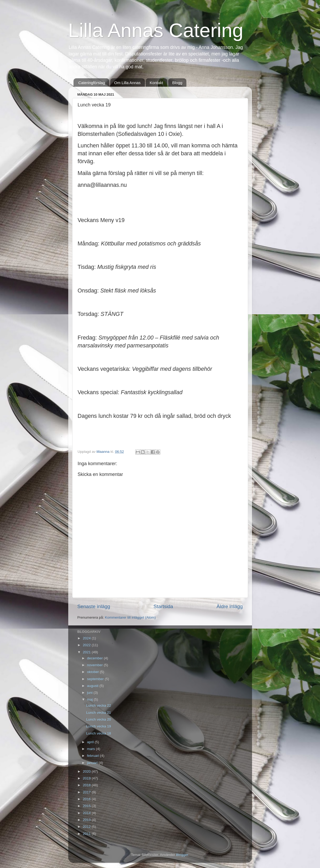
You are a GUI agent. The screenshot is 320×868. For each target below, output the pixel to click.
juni (90, 693)
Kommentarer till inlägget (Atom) (130, 617)
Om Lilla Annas (127, 83)
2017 (87, 792)
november (96, 665)
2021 (87, 652)
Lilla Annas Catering (156, 30)
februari (94, 756)
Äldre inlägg (230, 606)
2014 (87, 813)
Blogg (177, 83)
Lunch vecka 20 (99, 719)
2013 (87, 820)
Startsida (163, 606)
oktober (94, 672)
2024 (87, 638)
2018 (87, 785)
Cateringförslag (92, 83)
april (91, 742)
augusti (93, 686)
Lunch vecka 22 (99, 705)
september (96, 679)
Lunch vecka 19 (99, 726)
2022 (87, 645)
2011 (87, 834)
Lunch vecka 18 (99, 733)
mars (92, 749)
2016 (87, 799)
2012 (87, 827)
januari (93, 763)
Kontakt (156, 83)
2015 (87, 806)
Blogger (182, 855)
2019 (87, 778)
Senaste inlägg (94, 606)
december (96, 658)
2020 (87, 771)
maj (91, 699)
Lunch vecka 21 (99, 713)
